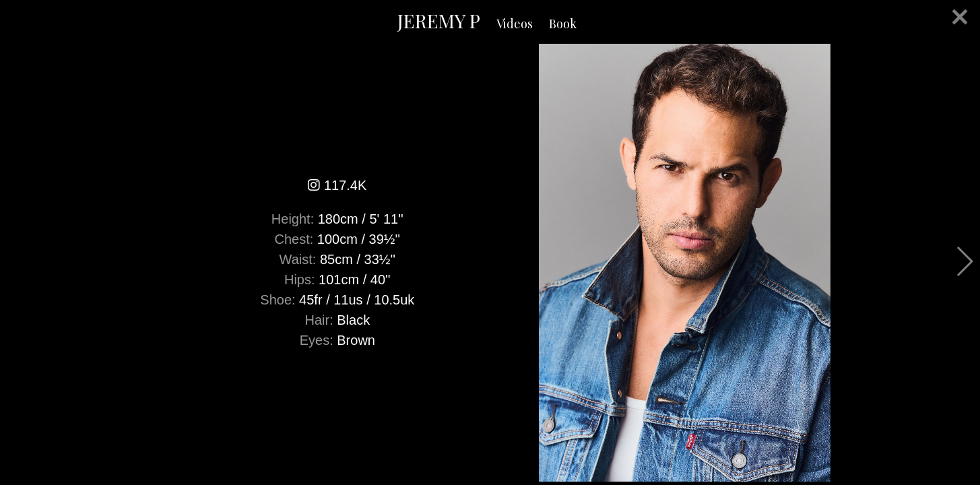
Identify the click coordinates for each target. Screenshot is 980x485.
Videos (515, 24)
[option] (490, 263)
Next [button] (964, 261)
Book (563, 24)
